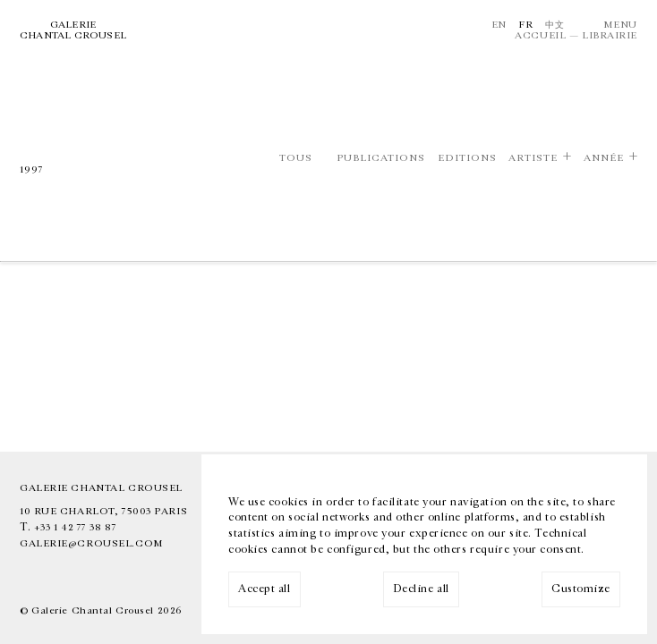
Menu (620, 25)
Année (604, 158)
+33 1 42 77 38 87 (76, 527)
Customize (581, 589)
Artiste (533, 158)
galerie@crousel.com (92, 543)
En (499, 25)
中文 (555, 25)
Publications (381, 158)
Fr (525, 25)
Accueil (540, 35)
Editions (467, 158)
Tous (296, 158)
